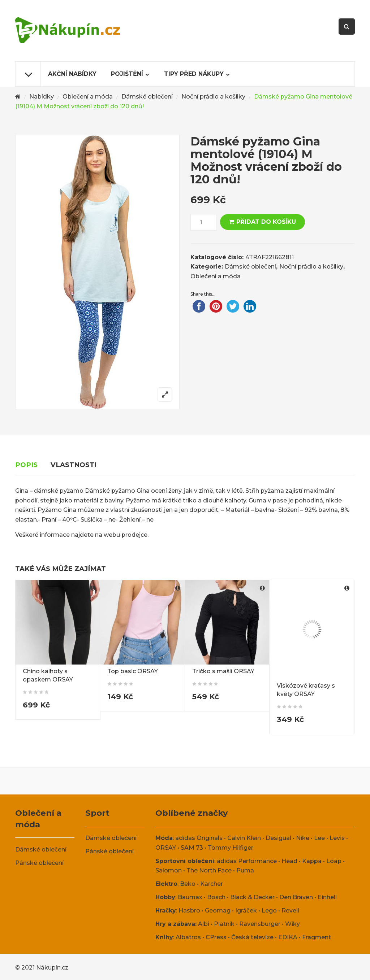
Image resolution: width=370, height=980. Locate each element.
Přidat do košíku (266, 222)
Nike (303, 838)
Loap (334, 861)
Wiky (292, 924)
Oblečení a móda (88, 97)
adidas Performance (247, 861)
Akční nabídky (72, 74)
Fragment (317, 937)
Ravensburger (260, 924)
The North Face (209, 870)
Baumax (190, 897)
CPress (216, 937)
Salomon (169, 870)
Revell (290, 911)
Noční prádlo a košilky (213, 97)
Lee (319, 838)
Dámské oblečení (147, 97)
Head (289, 861)
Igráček (246, 911)
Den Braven (296, 897)
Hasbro (189, 911)
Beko (188, 884)
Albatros (188, 937)
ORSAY (166, 848)
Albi (204, 924)
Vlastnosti (74, 465)
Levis (337, 838)
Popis (26, 465)
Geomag (218, 911)
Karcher (212, 884)
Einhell (327, 897)
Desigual (278, 838)
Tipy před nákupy (194, 74)
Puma (245, 870)
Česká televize (252, 937)
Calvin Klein (244, 838)
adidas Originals (199, 838)
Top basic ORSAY (133, 671)
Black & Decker (252, 897)
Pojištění (127, 74)
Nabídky (42, 97)
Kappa (312, 861)
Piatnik (224, 924)
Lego (269, 911)
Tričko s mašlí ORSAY (223, 671)
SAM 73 (192, 848)
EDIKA (288, 937)
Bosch (216, 897)
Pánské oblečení (39, 863)
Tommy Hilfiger (231, 848)
